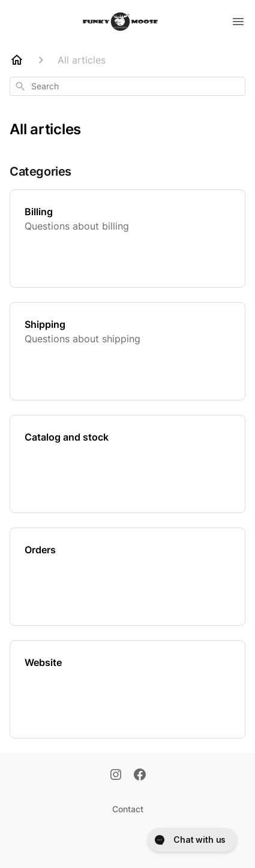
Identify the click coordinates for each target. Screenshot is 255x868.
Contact (128, 809)
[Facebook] (140, 776)
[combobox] (127, 86)
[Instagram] (116, 776)
